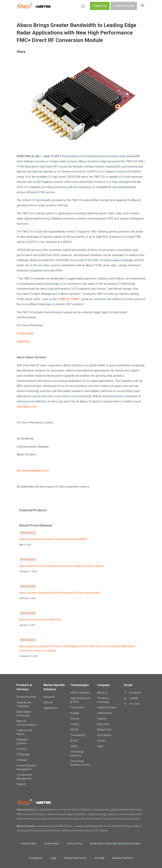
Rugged (75, 713)
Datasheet (23, 341)
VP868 (74, 299)
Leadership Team (107, 707)
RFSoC (74, 741)
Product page (25, 333)
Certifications (105, 713)
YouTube (134, 704)
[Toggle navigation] (143, 6)
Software (22, 760)
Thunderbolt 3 (78, 735)
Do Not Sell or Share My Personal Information (116, 844)
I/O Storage (23, 754)
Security (75, 719)
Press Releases (28, 533)
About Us (102, 693)
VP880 (62, 299)
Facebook (135, 693)
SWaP (74, 746)
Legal (53, 858)
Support (21, 784)
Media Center (104, 730)
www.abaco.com (27, 407)
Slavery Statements (75, 858)
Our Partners (104, 735)
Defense (48, 702)
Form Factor (77, 707)
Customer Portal (124, 6)
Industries (49, 697)
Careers (101, 741)
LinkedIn (134, 698)
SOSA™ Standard (80, 693)
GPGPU (74, 730)
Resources (103, 724)
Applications (51, 708)
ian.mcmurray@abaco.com (33, 471)
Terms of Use (75, 844)
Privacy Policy (29, 844)
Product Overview (27, 697)
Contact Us (100, 6)
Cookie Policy (52, 844)
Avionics (22, 749)
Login (100, 746)
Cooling (75, 724)
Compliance (36, 858)
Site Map (100, 858)
